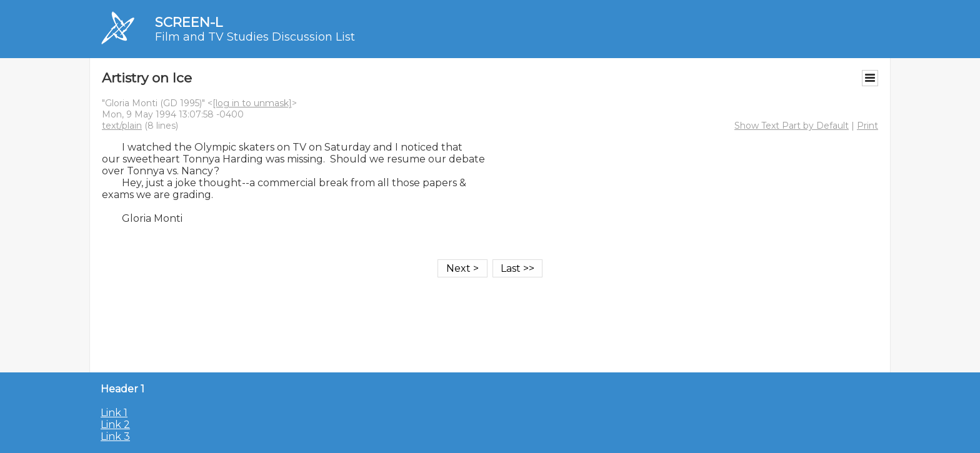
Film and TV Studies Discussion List (255, 37)
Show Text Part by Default (792, 126)
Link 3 (115, 436)
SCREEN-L (189, 22)
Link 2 (115, 425)
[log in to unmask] (252, 103)
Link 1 (114, 413)
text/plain (122, 126)
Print (867, 126)
